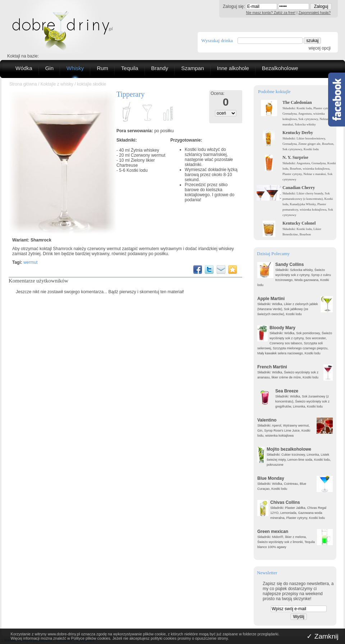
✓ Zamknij (323, 636)
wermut (30, 262)
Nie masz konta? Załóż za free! (271, 13)
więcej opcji (320, 48)
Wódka (24, 68)
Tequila (130, 68)
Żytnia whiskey (145, 150)
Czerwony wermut (148, 155)
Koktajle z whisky (57, 84)
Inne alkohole (233, 68)
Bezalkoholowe (280, 68)
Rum (102, 68)
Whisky (75, 68)
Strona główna (23, 84)
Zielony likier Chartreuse (136, 163)
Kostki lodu (137, 170)
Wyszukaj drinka (217, 40)
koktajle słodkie (91, 84)
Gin (49, 68)
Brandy (160, 68)
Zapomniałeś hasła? (315, 13)
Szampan (192, 68)
